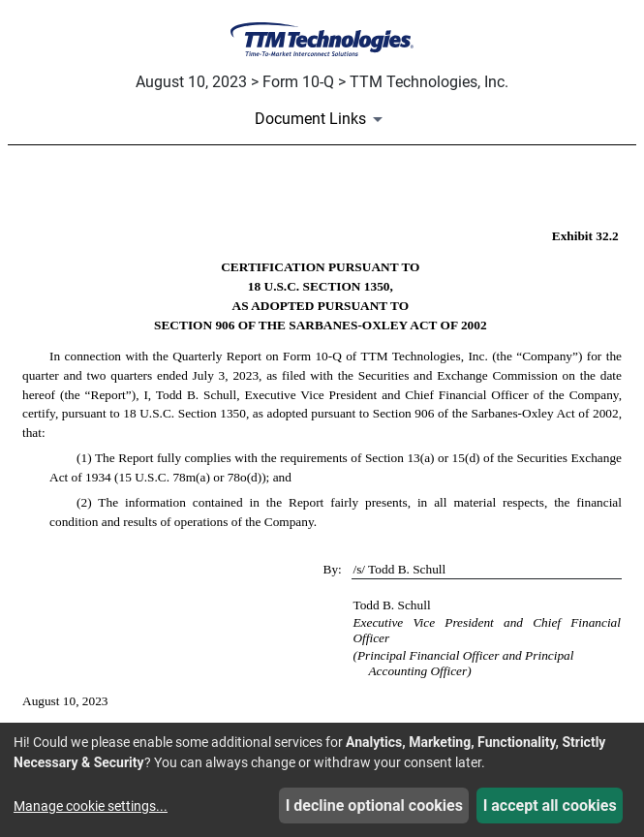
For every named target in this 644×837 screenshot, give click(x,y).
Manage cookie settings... (91, 806)
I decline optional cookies (374, 806)
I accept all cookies (550, 806)
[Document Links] (322, 119)
